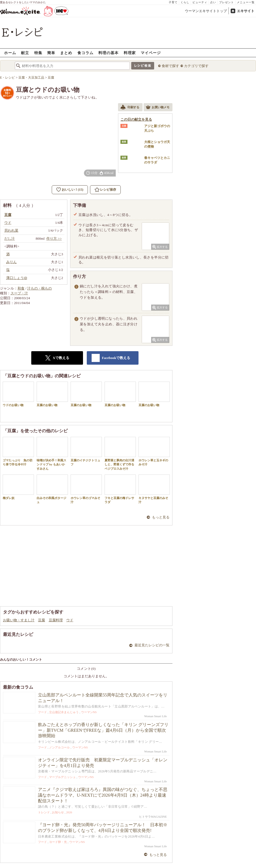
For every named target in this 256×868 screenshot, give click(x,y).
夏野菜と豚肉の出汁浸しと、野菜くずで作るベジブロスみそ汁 (120, 454)
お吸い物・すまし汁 (19, 620)
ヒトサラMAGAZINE (153, 817)
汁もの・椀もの (39, 288)
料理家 (130, 53)
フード (42, 712)
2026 (69, 812)
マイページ (151, 53)
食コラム (85, 53)
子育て (173, 2)
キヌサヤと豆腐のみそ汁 (154, 489)
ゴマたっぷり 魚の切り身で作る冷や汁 (18, 451)
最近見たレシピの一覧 (152, 645)
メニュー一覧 (246, 2)
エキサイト (246, 11)
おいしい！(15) (72, 190)
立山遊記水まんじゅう (64, 712)
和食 (21, 288)
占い (213, 2)
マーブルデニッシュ (62, 777)
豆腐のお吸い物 (52, 394)
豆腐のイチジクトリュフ (86, 451)
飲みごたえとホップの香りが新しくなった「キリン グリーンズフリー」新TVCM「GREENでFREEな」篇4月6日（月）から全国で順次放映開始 (103, 730)
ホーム (10, 53)
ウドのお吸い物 (18, 394)
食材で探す (170, 66)
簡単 (51, 53)
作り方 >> (54, 238)
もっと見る (161, 517)
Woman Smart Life (155, 716)
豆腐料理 (56, 620)
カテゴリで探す (196, 66)
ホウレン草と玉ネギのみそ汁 (154, 451)
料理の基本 (108, 53)
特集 (38, 53)
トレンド (44, 812)
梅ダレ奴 (18, 487)
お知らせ (58, 812)
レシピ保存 (108, 190)
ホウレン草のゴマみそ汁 (86, 489)
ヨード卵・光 (58, 842)
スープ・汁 (19, 293)
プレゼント (226, 2)
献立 (25, 53)
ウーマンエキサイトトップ (206, 11)
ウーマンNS (89, 712)
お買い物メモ (158, 108)
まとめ (66, 53)
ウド (70, 620)
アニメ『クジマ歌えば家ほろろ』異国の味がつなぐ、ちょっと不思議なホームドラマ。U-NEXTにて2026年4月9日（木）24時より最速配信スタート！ (103, 795)
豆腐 (41, 620)
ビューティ (200, 2)
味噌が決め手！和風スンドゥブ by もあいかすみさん (52, 454)
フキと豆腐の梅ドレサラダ (120, 489)
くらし (185, 2)
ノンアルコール (59, 747)
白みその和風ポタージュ (52, 489)
